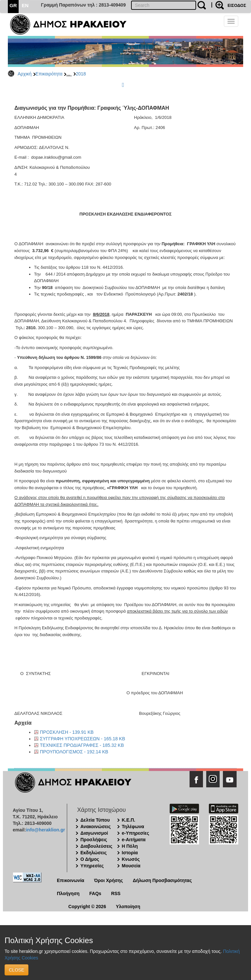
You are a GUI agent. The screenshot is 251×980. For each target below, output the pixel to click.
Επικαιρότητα (49, 74)
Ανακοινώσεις (96, 827)
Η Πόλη (130, 846)
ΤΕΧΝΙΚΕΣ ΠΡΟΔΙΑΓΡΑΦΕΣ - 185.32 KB (82, 745)
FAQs (95, 893)
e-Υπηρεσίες (136, 833)
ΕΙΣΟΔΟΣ (237, 5)
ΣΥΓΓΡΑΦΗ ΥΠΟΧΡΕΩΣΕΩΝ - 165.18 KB (83, 739)
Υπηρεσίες (92, 866)
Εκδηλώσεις (94, 853)
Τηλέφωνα (133, 827)
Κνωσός (131, 859)
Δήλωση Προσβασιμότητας (162, 880)
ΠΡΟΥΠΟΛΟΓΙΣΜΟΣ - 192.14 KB (74, 752)
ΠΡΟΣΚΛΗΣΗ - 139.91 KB (67, 732)
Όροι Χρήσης (109, 880)
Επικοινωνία (71, 880)
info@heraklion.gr (45, 830)
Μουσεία (131, 866)
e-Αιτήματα (134, 840)
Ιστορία (130, 853)
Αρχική (25, 74)
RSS (116, 893)
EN (25, 5)
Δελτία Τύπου (95, 820)
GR (13, 5)
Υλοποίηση (128, 907)
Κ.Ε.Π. (129, 820)
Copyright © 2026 (87, 907)
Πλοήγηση (68, 893)
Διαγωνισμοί (94, 833)
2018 (81, 74)
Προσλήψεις (94, 840)
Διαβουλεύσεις (96, 846)
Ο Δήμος (90, 859)
